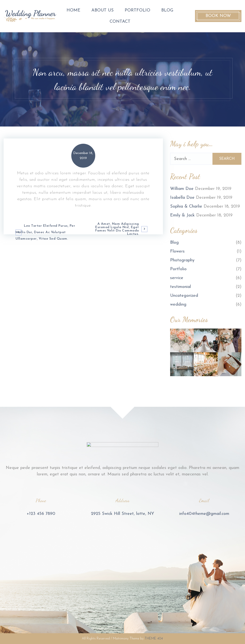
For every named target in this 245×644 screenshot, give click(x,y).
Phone (41, 501)
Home (73, 10)
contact (120, 22)
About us (103, 10)
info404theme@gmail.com (204, 514)
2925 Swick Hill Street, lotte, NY (122, 514)
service (177, 278)
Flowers (177, 251)
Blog (167, 10)
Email (204, 501)
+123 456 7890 (41, 514)
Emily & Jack (182, 215)
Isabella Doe (182, 198)
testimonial (181, 287)
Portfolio (137, 10)
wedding (178, 305)
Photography (182, 260)
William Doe (182, 189)
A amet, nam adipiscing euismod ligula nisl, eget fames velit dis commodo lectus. (117, 229)
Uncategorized (184, 296)
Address (122, 501)
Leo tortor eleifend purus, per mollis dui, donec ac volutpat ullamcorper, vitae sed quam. (45, 232)
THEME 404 (154, 639)
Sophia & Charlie (186, 206)
